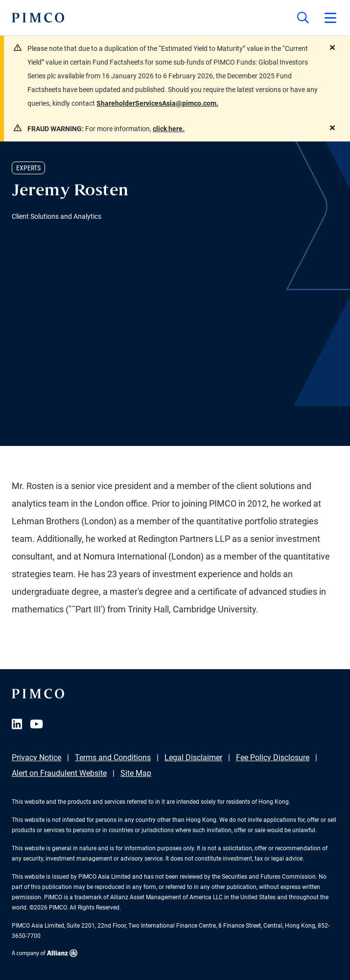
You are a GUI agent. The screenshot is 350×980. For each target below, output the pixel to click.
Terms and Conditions (113, 758)
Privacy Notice (36, 758)
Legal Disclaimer (193, 758)
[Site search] (303, 18)
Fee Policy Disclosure (273, 758)
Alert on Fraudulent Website (59, 773)
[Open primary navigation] (330, 18)
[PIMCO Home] (38, 18)
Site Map (136, 773)
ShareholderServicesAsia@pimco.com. (157, 103)
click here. (169, 129)
